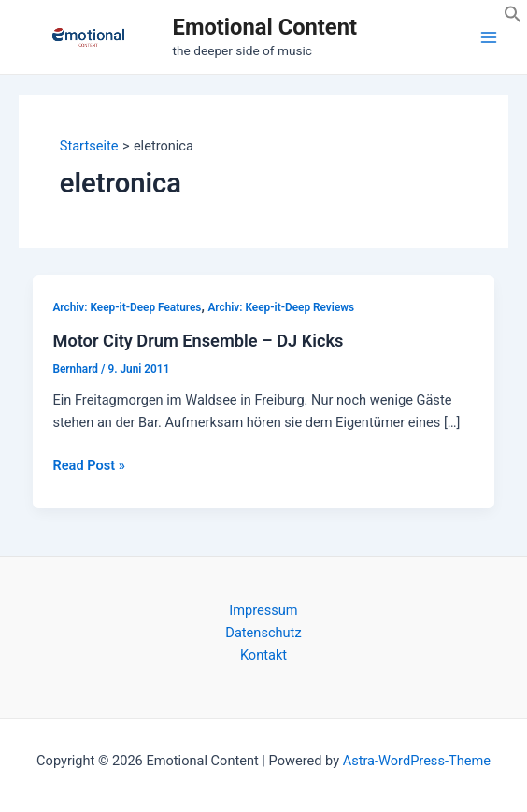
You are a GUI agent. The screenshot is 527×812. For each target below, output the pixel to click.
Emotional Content (265, 27)
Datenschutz (263, 633)
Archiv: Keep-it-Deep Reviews (281, 307)
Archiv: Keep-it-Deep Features (127, 307)
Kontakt (263, 655)
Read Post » (88, 465)
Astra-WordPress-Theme (417, 761)
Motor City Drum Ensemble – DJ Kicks (198, 341)
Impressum (263, 610)
